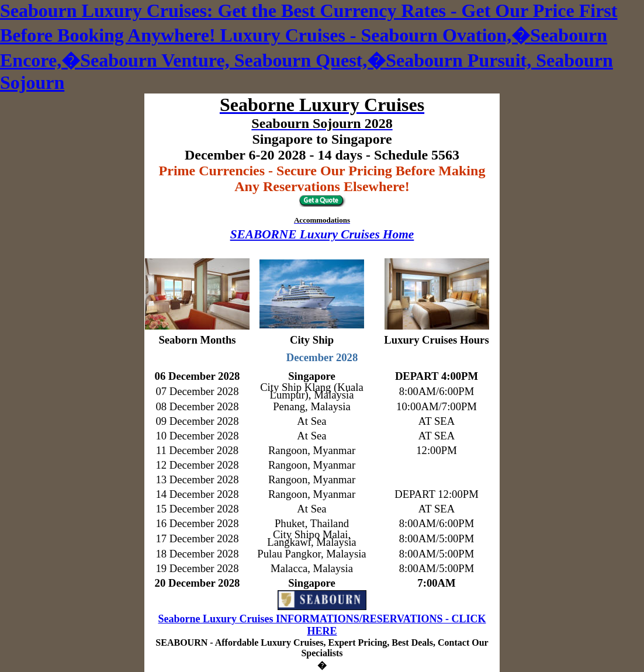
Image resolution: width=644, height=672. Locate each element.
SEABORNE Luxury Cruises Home (322, 234)
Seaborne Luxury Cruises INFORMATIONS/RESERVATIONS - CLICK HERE (322, 625)
